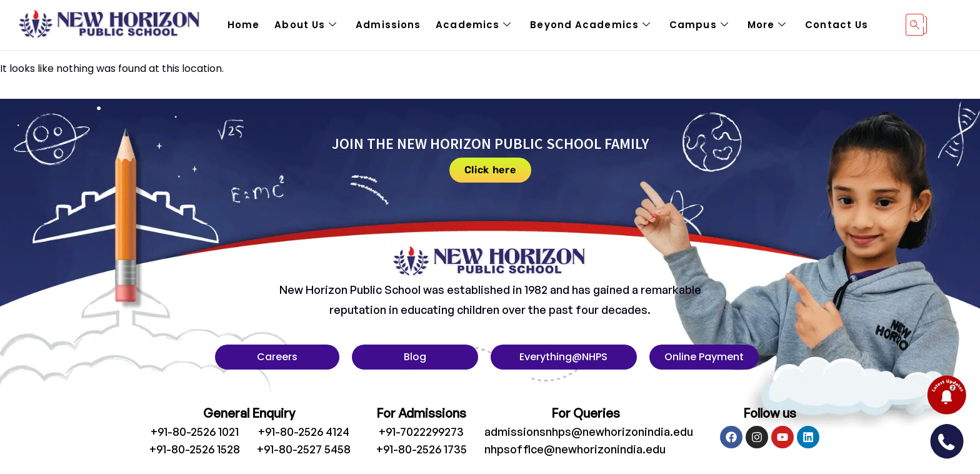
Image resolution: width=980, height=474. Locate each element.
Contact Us (837, 25)
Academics (473, 25)
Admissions (388, 25)
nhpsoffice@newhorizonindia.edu (575, 449)
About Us (306, 25)
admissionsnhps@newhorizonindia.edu (589, 431)
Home (243, 25)
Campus (699, 25)
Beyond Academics (590, 25)
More (767, 25)
